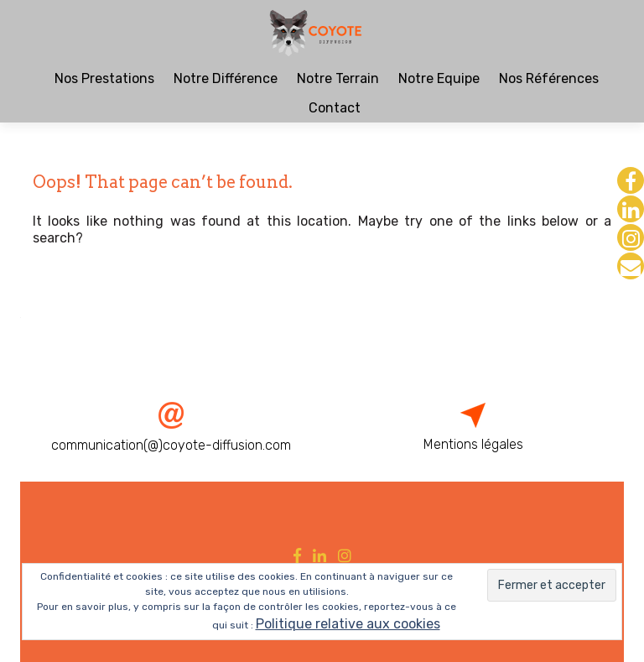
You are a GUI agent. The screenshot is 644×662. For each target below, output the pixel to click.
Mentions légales (473, 444)
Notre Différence (226, 78)
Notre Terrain (338, 78)
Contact (335, 108)
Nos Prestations (104, 78)
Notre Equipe (439, 78)
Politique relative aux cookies (348, 624)
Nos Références (549, 78)
